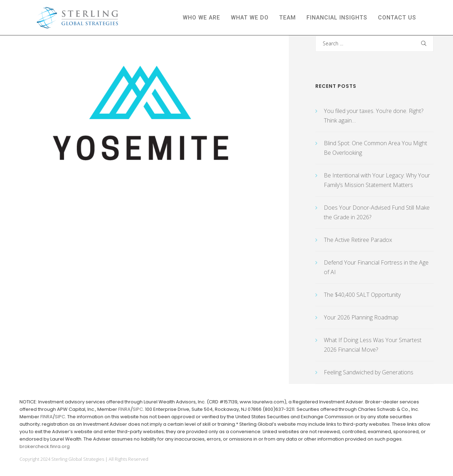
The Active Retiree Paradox (358, 240)
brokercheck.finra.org (45, 446)
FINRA (124, 409)
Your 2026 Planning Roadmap (361, 317)
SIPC (138, 409)
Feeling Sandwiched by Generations (369, 372)
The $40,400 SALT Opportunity (362, 295)
